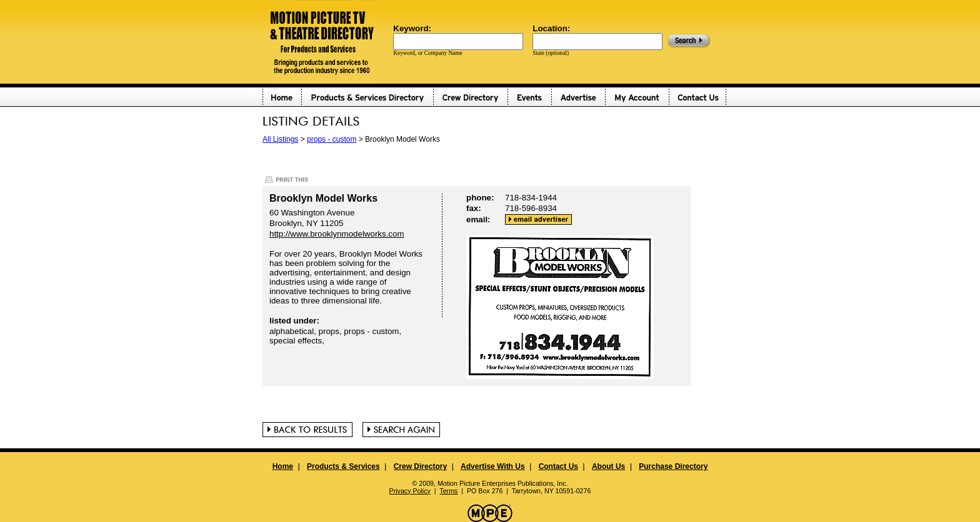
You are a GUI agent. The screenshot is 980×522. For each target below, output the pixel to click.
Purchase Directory (673, 466)
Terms (448, 491)
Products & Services (343, 466)
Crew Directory (420, 466)
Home (283, 466)
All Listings (280, 139)
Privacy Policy (410, 491)
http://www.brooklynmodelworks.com (337, 234)
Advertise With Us (493, 466)
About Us (608, 466)
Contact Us (558, 466)
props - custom (332, 139)
